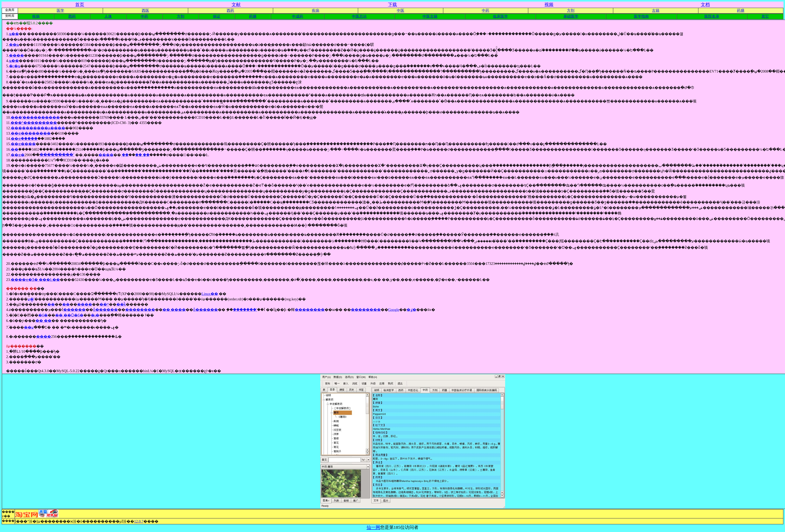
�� (51, 304)
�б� (43, 315)
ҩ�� (14, 34)
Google (394, 310)
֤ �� (125, 155)
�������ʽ (245, 310)
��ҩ (14, 45)
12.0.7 (139, 521)
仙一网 (373, 527)
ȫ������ (105, 310)
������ (74, 310)
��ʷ (104, 304)
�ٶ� (411, 310)
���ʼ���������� (35, 117)
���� (16, 55)
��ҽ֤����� (24, 139)
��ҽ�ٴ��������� (42, 155)
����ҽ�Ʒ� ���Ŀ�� (35, 280)
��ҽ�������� (31, 133)
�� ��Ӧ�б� (69, 315)
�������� (140, 310)
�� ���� (174, 310)
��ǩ (121, 304)
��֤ (15, 149)
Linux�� (210, 294)
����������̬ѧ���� (38, 128)
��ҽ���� (23, 144)
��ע (29, 327)
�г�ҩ (15, 66)
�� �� (142, 155)
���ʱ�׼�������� (34, 123)
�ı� (95, 315)
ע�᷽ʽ (31, 299)
